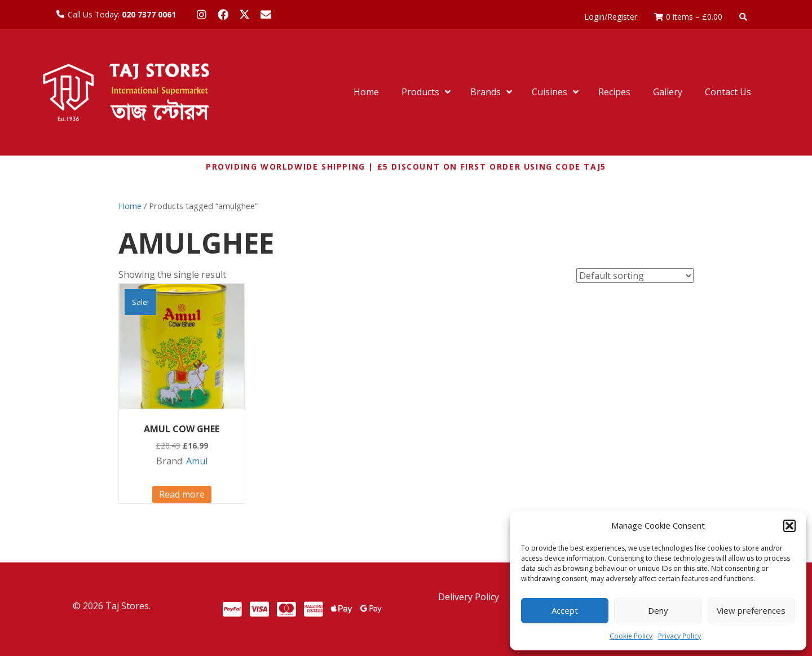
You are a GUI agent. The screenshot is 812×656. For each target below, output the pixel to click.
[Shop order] (635, 276)
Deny (658, 610)
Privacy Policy (679, 636)
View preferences (751, 610)
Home (130, 206)
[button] (789, 526)
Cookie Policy (631, 636)
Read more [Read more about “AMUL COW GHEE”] (182, 494)
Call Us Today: (122, 14)
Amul (197, 461)
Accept (565, 610)
